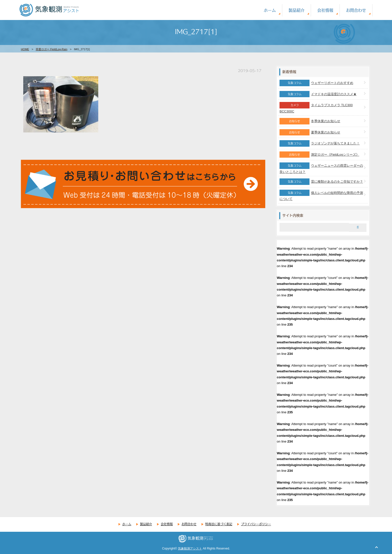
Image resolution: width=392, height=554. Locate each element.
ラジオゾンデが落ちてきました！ (335, 143)
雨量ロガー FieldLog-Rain (52, 49)
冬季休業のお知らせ (326, 121)
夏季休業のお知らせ (326, 132)
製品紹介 (296, 10)
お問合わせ (356, 10)
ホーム (270, 10)
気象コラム (295, 83)
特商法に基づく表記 (219, 524)
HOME (25, 49)
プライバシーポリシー (256, 524)
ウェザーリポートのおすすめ (332, 83)
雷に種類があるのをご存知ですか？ (337, 182)
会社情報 (325, 10)
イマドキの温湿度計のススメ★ (334, 94)
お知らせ (294, 121)
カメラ (295, 105)
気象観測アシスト (190, 549)
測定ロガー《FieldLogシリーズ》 (335, 155)
